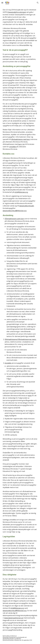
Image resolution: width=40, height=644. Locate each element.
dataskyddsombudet (27, 206)
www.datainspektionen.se (14, 618)
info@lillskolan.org (21, 192)
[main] (20, 325)
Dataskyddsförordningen (17, 12)
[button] (2, 3)
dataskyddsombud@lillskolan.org (15, 211)
